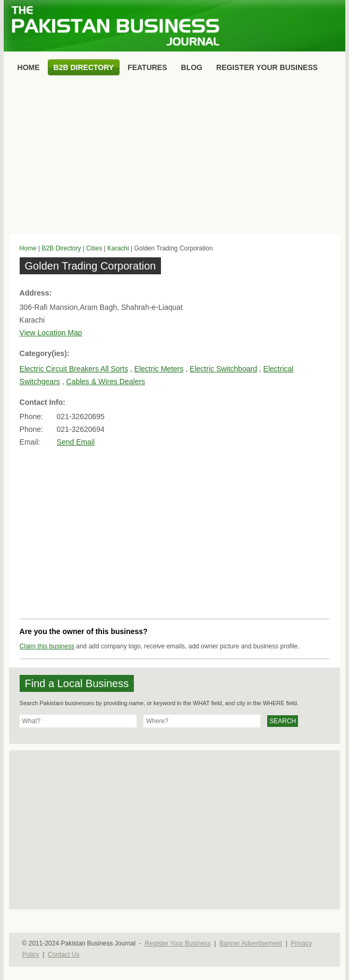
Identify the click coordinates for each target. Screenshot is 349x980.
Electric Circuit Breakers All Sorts (74, 369)
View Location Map (51, 333)
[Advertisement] (175, 157)
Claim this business (47, 646)
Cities (94, 248)
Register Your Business (178, 943)
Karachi (118, 248)
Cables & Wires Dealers (106, 381)
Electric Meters (159, 369)
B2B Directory (61, 248)
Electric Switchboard (223, 369)
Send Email (76, 442)
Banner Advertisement (251, 943)
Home (28, 248)
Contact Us (63, 955)
